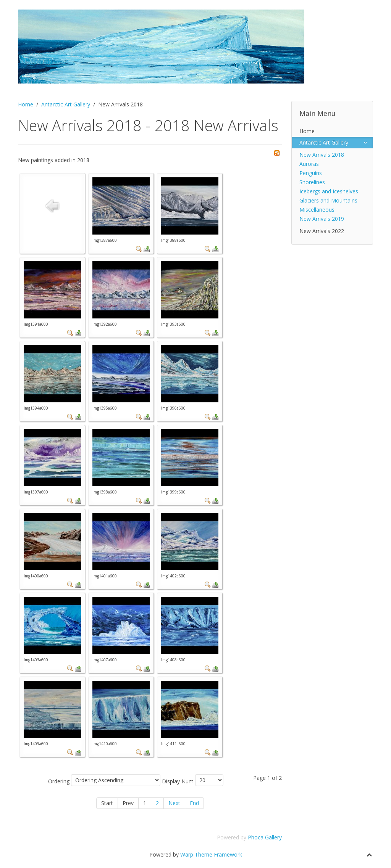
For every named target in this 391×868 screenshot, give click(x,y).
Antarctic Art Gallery (66, 104)
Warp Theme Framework (211, 854)
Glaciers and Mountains (328, 200)
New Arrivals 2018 (322, 155)
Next (174, 803)
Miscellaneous (317, 210)
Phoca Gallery (265, 837)
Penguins (311, 173)
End (194, 803)
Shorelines (312, 182)
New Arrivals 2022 (322, 231)
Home (26, 104)
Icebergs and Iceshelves (329, 191)
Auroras (309, 164)
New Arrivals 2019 (322, 219)
